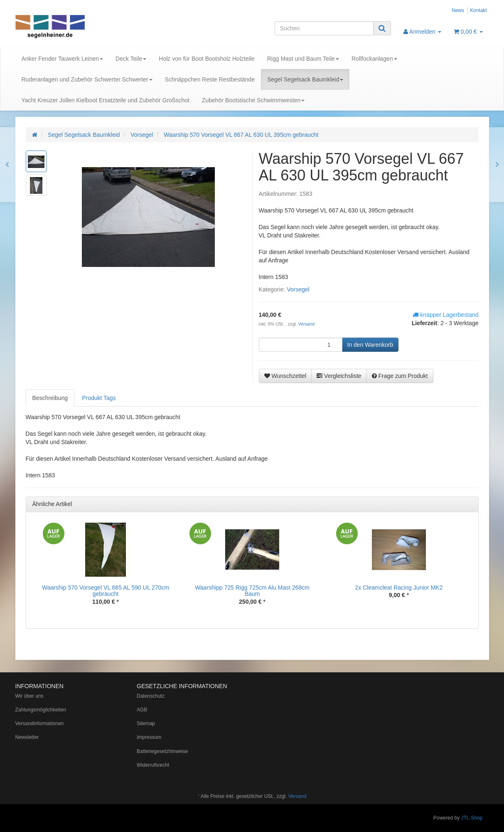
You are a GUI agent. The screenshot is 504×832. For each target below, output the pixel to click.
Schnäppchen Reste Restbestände (210, 79)
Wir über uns (30, 696)
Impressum (149, 737)
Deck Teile (131, 59)
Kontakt (478, 10)
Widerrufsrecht (153, 765)
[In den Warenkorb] (370, 345)
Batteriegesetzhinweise (162, 751)
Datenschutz (151, 696)
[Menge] (301, 345)
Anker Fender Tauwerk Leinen (63, 59)
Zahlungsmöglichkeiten (41, 710)
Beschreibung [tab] (50, 398)
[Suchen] (324, 28)
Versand (306, 324)
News (458, 10)
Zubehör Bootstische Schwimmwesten (253, 100)
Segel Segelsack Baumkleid (305, 79)
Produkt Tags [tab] (99, 398)
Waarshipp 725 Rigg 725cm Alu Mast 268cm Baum (252, 591)
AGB (142, 710)
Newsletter (27, 737)
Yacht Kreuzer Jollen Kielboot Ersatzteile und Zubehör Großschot (106, 100)
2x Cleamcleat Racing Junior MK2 (399, 588)
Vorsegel (298, 289)
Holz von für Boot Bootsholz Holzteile (207, 59)
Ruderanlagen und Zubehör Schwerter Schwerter (87, 79)
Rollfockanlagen (374, 59)
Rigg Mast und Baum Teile (303, 59)
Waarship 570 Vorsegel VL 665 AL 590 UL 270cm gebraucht (106, 591)
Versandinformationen (40, 723)
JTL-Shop (472, 818)
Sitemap (146, 723)
